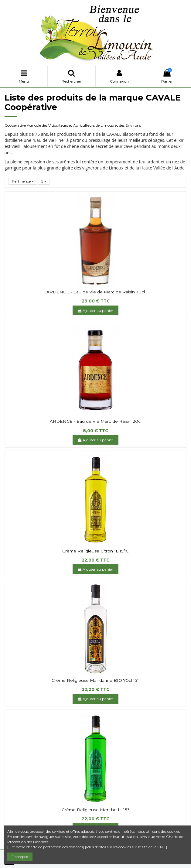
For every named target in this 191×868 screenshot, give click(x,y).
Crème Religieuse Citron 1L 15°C (95, 551)
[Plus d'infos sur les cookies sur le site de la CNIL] (126, 847)
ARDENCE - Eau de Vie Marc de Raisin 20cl (96, 421)
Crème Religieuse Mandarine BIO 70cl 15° (95, 680)
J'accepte (20, 857)
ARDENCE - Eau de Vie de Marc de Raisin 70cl (96, 292)
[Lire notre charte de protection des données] (46, 847)
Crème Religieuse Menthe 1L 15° (95, 810)
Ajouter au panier (96, 311)
